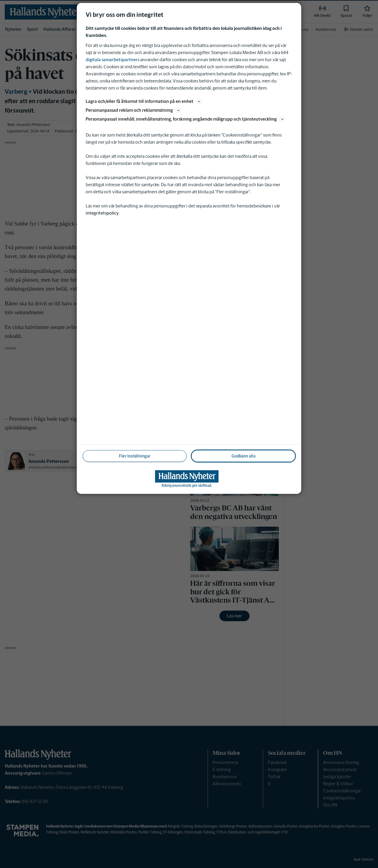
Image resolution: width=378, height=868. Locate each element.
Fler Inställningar (135, 456)
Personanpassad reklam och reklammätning (133, 110)
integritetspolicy (102, 213)
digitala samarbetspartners (113, 60)
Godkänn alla (243, 456)
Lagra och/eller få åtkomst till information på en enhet (144, 101)
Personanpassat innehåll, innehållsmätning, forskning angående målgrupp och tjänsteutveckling (185, 119)
